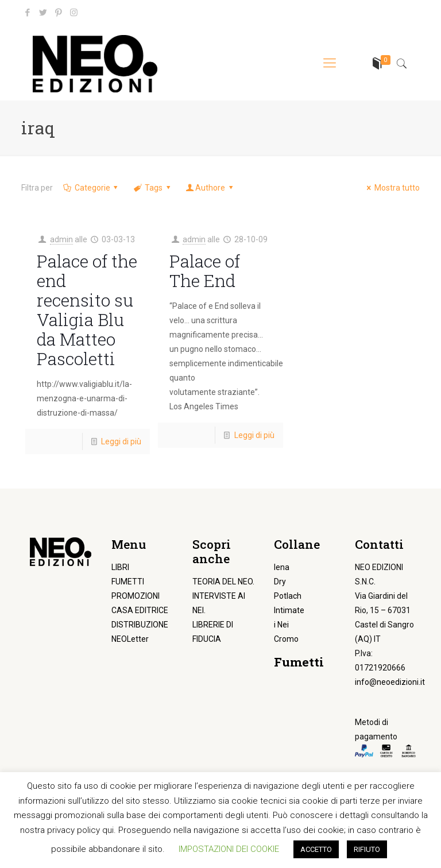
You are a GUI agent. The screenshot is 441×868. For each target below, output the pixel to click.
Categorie (91, 188)
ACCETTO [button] (316, 849)
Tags (152, 188)
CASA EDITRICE (140, 610)
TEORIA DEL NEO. (223, 582)
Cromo (286, 639)
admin (61, 239)
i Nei (281, 625)
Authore (210, 188)
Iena (282, 567)
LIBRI (120, 567)
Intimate (289, 610)
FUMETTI (128, 582)
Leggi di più (121, 441)
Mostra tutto (391, 188)
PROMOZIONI (136, 596)
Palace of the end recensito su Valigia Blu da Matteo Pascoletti (87, 310)
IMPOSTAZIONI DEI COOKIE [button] (229, 849)
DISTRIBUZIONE (140, 625)
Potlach (288, 596)
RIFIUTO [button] (367, 849)
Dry (280, 582)
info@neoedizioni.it (390, 682)
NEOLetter (130, 639)
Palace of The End (205, 271)
